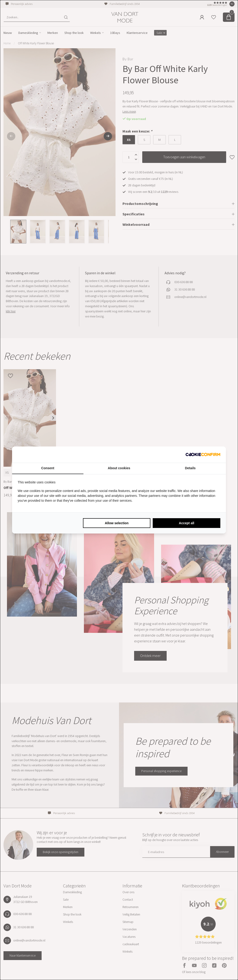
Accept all (187, 523)
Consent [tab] (48, 468)
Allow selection (117, 523)
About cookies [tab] (119, 468)
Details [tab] (190, 468)
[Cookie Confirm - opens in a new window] (203, 455)
